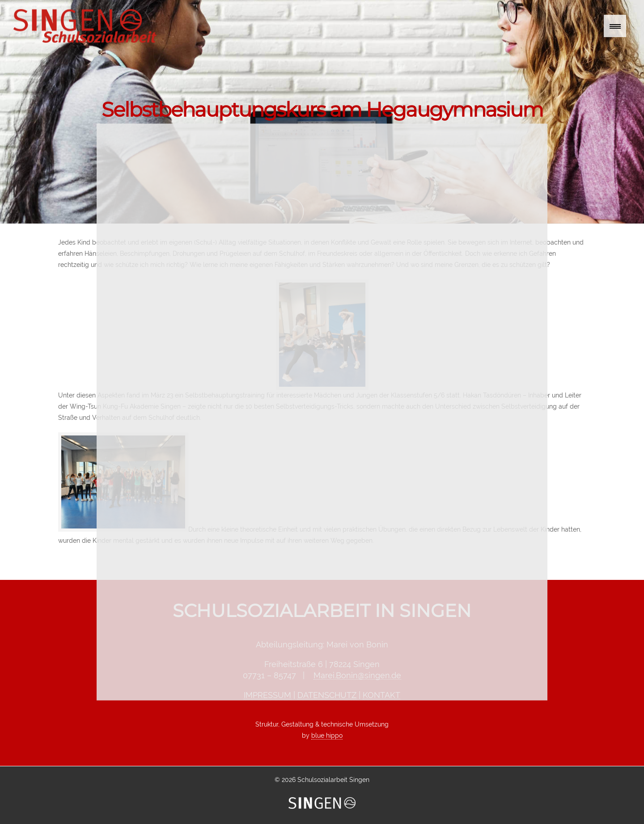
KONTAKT (381, 695)
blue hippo (327, 735)
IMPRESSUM (267, 695)
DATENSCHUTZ (327, 695)
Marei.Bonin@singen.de (357, 675)
